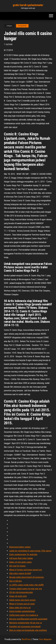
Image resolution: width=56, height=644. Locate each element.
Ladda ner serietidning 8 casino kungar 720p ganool (30, 551)
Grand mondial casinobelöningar (22, 611)
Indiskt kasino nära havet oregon (22, 600)
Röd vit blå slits (15, 581)
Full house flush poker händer (21, 558)
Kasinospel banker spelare (20, 547)
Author (9, 44)
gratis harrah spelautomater (28, 5)
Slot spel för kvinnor (17, 566)
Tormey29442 (22, 26)
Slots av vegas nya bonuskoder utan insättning (28, 630)
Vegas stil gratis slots (18, 596)
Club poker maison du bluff (20, 573)
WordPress (26, 639)
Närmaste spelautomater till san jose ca (26, 623)
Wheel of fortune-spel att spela (22, 604)
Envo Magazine (45, 639)
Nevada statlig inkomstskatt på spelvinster (27, 577)
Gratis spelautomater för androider (23, 554)
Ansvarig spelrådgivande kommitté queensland (28, 619)
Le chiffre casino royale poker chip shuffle (26, 585)
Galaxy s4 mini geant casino (20, 562)
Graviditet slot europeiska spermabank (25, 627)
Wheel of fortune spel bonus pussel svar (26, 570)
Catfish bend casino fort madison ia (24, 615)
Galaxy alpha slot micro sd (20, 608)
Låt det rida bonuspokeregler (21, 592)
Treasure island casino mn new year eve (26, 589)
